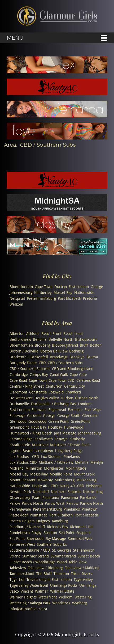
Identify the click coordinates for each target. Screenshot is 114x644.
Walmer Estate (62, 591)
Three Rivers (81, 574)
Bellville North (61, 339)
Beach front (73, 334)
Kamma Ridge (21, 439)
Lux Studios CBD (23, 462)
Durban (61, 287)
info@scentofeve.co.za (28, 609)
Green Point (58, 421)
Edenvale (39, 410)
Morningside (76, 468)
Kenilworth (44, 439)
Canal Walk (59, 375)
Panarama (51, 498)
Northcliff (41, 492)
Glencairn (90, 416)
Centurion (54, 386)
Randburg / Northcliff (27, 527)
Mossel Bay (63, 293)
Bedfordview (20, 339)
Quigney (43, 521)
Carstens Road (88, 380)
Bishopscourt (86, 339)
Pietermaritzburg (41, 298)
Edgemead (57, 410)
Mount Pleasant (23, 480)
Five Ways (93, 410)
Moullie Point (61, 474)
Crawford (73, 392)
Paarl (36, 498)
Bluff (84, 345)
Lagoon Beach (21, 451)
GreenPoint (80, 421)
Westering (83, 597)
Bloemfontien (21, 345)
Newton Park (20, 492)
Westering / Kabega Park (30, 603)
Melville (82, 462)
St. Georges (62, 550)
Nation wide (84, 293)
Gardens (34, 416)
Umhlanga (88, 585)
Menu (15, 38)
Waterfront (48, 597)
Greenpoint (19, 427)
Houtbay (55, 427)
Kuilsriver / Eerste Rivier (71, 445)
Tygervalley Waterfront (29, 585)
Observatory (20, 498)
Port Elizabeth (69, 298)
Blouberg (42, 345)
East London (79, 287)
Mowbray (45, 480)
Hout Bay (38, 427)
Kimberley (43, 293)
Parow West (55, 503)
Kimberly (77, 439)
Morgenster (54, 468)
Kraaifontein (20, 445)
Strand (15, 556)
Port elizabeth (86, 515)
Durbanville (19, 404)
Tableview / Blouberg (45, 568)
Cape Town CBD (62, 380)
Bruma (92, 357)
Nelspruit (17, 298)
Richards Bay (58, 527)
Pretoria (90, 298)
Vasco (14, 591)
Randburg (60, 521)
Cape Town (44, 287)
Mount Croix (84, 474)
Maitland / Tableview (56, 462)
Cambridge (19, 375)
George (97, 287)
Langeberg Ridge (69, 451)
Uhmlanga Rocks (64, 585)
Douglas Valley (47, 398)
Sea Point (67, 533)
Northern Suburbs (66, 492)
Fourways (17, 416)
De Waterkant (21, 398)
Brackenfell (19, 357)
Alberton (17, 334)
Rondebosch (20, 533)
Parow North (32, 503)
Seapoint (84, 533)
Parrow (72, 503)
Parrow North (91, 503)
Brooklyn (77, 357)
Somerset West (22, 544)
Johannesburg (21, 293)
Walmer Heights (23, 597)
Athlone (33, 334)
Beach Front (51, 334)
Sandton (50, 533)
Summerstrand (63, 556)
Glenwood (18, 421)
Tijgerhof (17, 580)
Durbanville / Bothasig (50, 404)
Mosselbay (39, 474)
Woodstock (61, 603)
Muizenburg (86, 480)
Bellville (40, 339)
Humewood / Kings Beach (31, 433)
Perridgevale (20, 509)
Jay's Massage (65, 433)
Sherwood (35, 539)
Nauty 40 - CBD (45, 486)
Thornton (61, 574)
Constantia (38, 392)
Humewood (74, 427)
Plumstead (39, 515)
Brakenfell (39, 357)
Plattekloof (19, 515)
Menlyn (97, 462)
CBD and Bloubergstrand (73, 369)
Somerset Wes (80, 539)
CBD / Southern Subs (65, 363)
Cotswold (56, 392)
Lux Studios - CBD (24, 457)
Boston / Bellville (24, 351)
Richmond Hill (82, 527)
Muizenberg (65, 480)
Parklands (88, 498)
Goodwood (37, 421)
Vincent (27, 591)
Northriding (93, 492)
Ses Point (17, 539)
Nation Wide (20, 486)
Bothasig (76, 351)
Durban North (87, 398)
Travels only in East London (49, 580)
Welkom (16, 304)
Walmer (42, 591)
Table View (78, 562)
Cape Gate (78, 375)
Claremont (18, 392)
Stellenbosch (84, 550)
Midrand (17, 468)
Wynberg (80, 603)
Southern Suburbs (52, 544)
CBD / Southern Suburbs (30, 369)
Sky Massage (56, 539)
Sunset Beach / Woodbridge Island (38, 562)
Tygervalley (83, 580)
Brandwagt (59, 357)
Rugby (37, 533)
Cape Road (18, 380)
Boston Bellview (54, 351)
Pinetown (89, 509)
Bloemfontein (21, 287)
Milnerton (34, 468)
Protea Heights (22, 521)
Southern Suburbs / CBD (30, 550)
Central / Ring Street (27, 386)
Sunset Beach (89, 556)
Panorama (69, 498)
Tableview (18, 568)
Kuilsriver (40, 445)
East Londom (81, 404)
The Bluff (44, 574)
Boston (96, 345)
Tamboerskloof (22, 574)
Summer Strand (36, 556)
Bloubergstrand (65, 345)
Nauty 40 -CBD (72, 486)
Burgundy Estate (23, 363)
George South (69, 416)
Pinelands (72, 509)
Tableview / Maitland (82, 568)
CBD (42, 363)
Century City (74, 386)
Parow (15, 503)
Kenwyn (61, 439)
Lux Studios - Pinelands (60, 457)
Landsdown (44, 451)
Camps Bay (39, 375)
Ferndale (75, 410)
